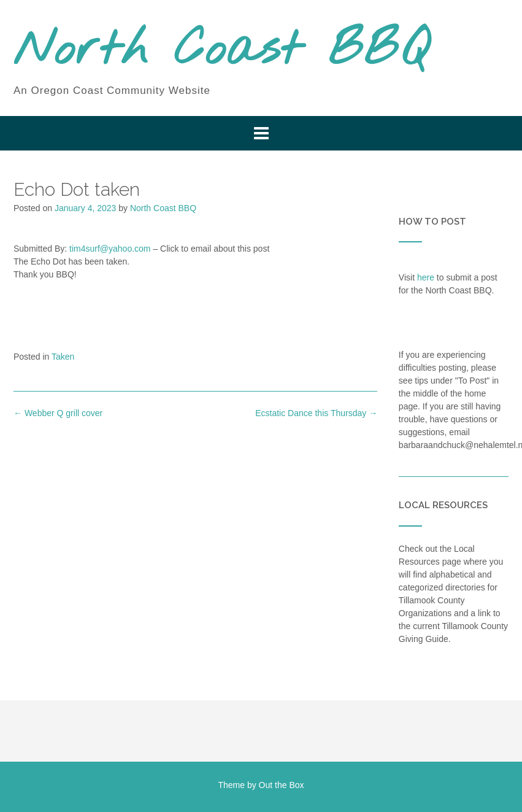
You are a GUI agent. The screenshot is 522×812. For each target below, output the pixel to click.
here (426, 277)
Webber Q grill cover (58, 413)
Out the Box (282, 785)
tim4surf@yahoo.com (110, 249)
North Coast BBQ (221, 51)
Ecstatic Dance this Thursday (316, 413)
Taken (63, 357)
